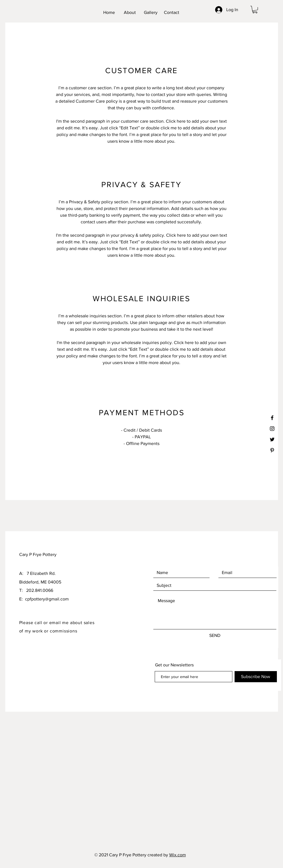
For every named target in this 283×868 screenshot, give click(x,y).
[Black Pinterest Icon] (272, 450)
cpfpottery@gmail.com (47, 599)
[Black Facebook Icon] (272, 418)
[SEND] (215, 635)
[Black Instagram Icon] (272, 429)
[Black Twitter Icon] (272, 439)
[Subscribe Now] (256, 677)
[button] (255, 10)
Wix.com (178, 855)
